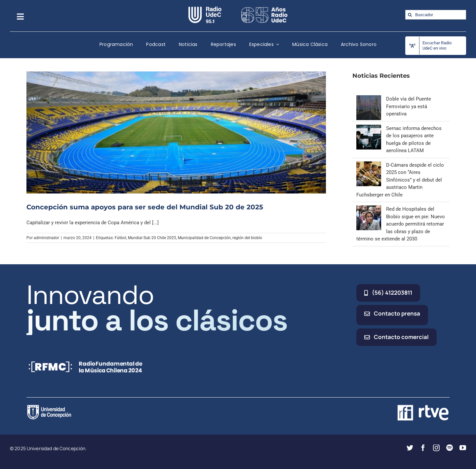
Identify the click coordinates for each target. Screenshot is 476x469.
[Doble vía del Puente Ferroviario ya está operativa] (369, 99)
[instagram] (436, 448)
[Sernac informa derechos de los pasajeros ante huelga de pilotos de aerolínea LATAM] (369, 128)
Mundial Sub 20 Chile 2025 (152, 238)
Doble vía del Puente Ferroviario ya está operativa (409, 106)
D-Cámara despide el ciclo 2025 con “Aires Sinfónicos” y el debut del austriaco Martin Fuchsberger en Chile (400, 180)
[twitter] (410, 448)
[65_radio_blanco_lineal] (264, 9)
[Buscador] (436, 15)
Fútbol (120, 238)
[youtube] (463, 448)
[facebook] (423, 448)
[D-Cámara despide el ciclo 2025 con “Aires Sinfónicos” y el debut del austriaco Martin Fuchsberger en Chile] (369, 165)
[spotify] (450, 448)
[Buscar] (410, 15)
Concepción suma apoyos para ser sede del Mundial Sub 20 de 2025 (145, 207)
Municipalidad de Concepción (204, 238)
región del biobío (247, 238)
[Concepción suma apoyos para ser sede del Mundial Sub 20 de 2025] (176, 132)
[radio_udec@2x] (205, 9)
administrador (46, 238)
